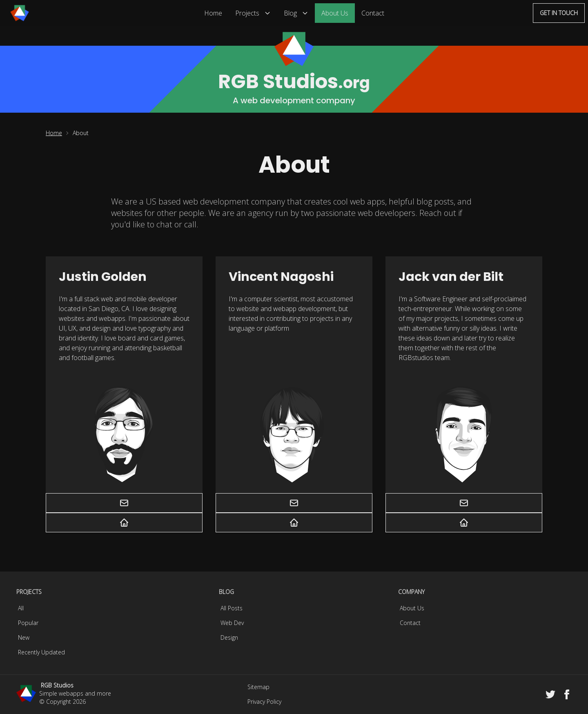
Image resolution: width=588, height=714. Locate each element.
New (24, 637)
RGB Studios (57, 685)
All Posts (232, 608)
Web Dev (232, 623)
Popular (28, 623)
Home (213, 13)
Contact (373, 13)
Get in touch (559, 13)
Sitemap (258, 687)
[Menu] (20, 13)
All (21, 608)
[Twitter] (550, 694)
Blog (296, 13)
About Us (335, 13)
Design (229, 637)
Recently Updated (41, 652)
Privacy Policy (264, 702)
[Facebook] (567, 694)
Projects (253, 13)
